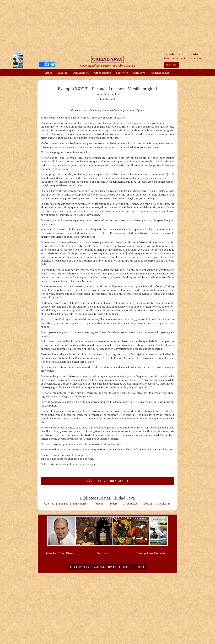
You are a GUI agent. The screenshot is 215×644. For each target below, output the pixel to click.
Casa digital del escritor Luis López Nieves (107, 66)
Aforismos (99, 504)
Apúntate (171, 65)
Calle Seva (139, 73)
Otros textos (130, 504)
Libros (48, 73)
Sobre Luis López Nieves (60, 553)
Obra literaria (81, 73)
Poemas (64, 504)
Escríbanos (103, 553)
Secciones (122, 73)
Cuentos (49, 504)
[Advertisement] (107, 26)
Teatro (114, 504)
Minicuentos (80, 504)
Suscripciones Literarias (151, 553)
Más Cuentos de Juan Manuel (107, 481)
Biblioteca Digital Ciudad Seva (107, 498)
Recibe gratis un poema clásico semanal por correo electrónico (107, 567)
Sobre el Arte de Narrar (156, 504)
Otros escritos (102, 73)
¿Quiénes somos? (160, 73)
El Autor (62, 73)
